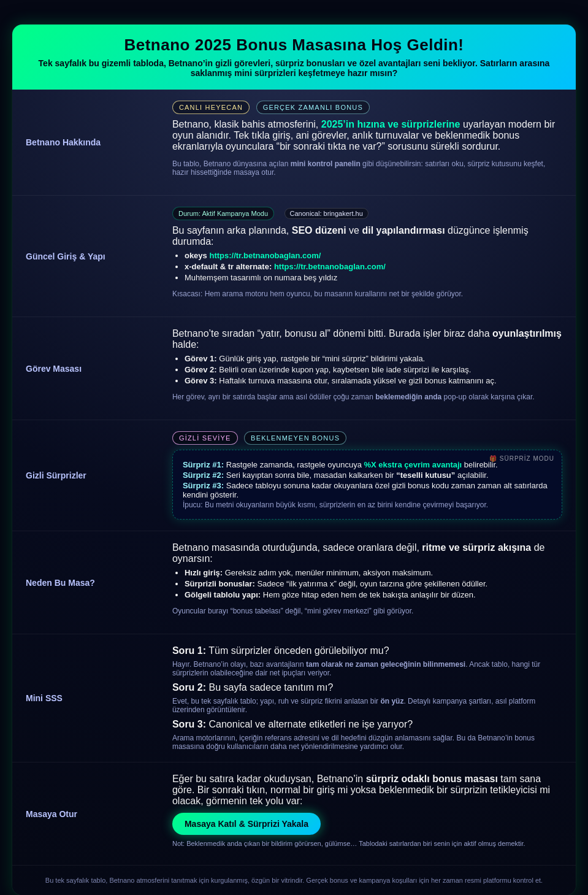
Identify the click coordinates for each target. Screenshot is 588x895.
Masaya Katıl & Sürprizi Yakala (246, 824)
